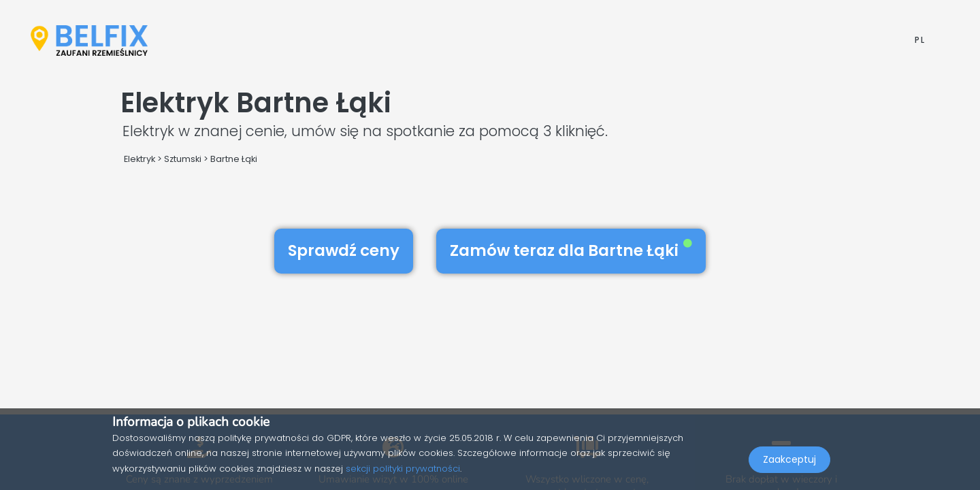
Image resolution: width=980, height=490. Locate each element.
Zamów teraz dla (571, 250)
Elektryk (140, 159)
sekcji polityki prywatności (403, 469)
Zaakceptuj (789, 460)
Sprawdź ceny (344, 250)
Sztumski (183, 159)
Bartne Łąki (234, 159)
